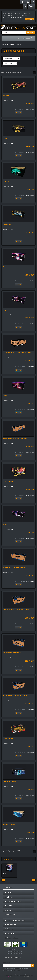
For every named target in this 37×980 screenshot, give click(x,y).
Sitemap (8, 893)
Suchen (31, 33)
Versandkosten (30, 109)
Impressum (9, 933)
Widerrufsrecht (10, 925)
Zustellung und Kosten (13, 901)
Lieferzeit (9, 906)
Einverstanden (30, 19)
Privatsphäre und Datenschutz (15, 920)
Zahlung (8, 897)
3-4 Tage (11, 101)
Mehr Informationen (17, 17)
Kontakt (8, 910)
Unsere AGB (10, 929)
